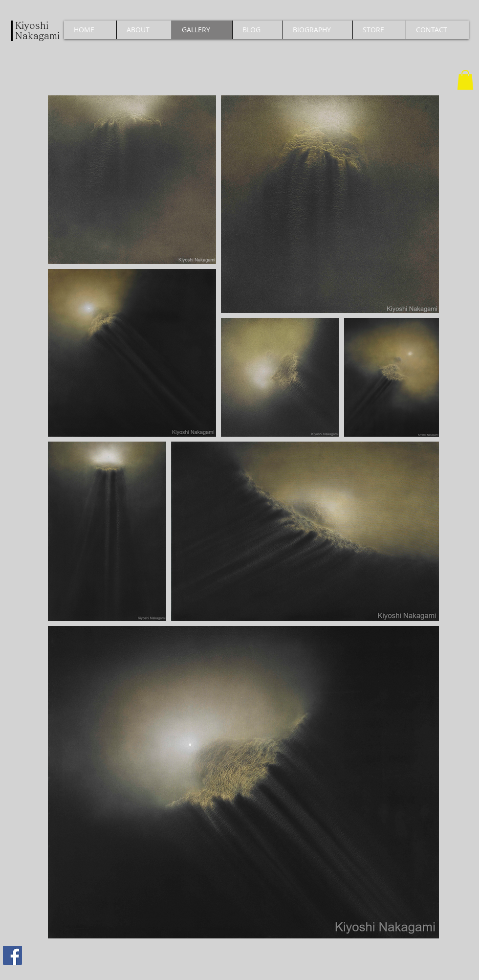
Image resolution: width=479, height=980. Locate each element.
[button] (465, 80)
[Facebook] (12, 955)
